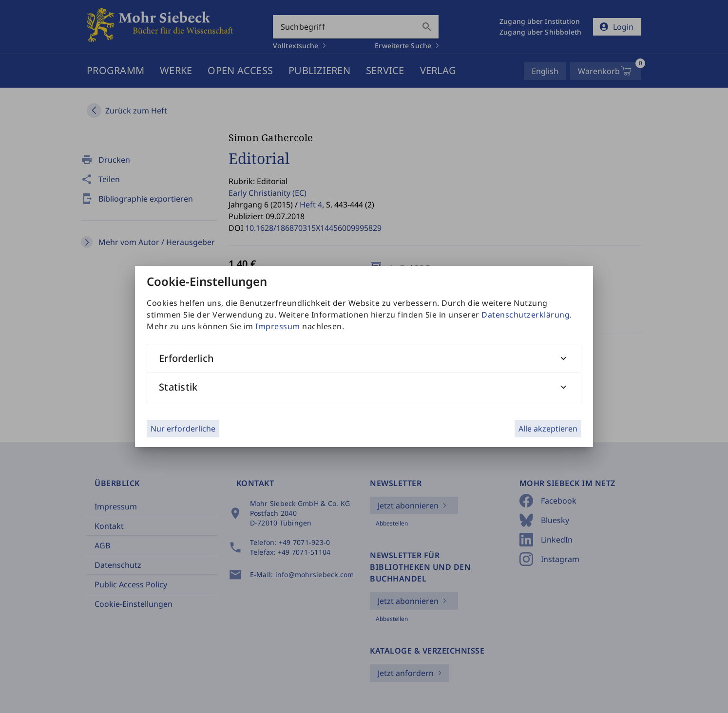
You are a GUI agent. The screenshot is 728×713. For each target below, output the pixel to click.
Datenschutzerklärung (526, 315)
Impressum (278, 326)
